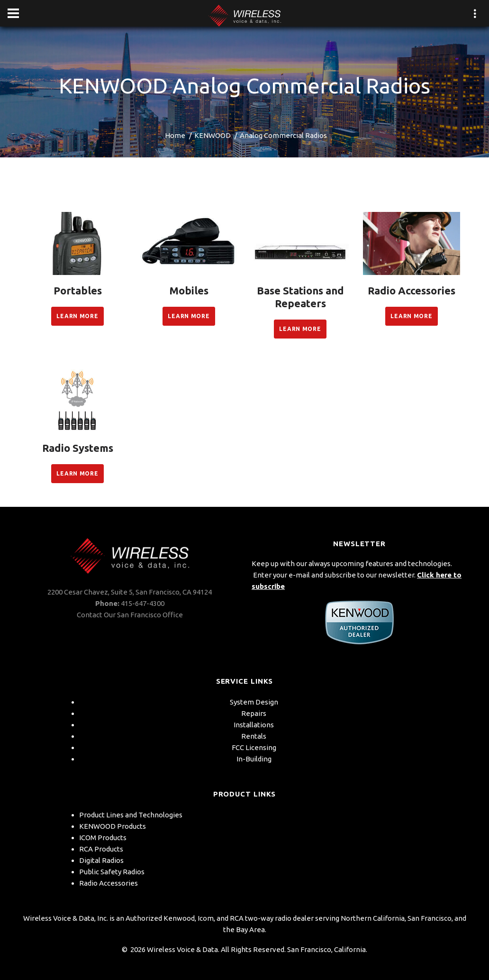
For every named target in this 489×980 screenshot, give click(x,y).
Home (175, 135)
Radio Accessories (412, 290)
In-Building (254, 759)
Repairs (254, 713)
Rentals (254, 736)
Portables (78, 290)
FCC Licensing (254, 747)
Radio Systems (78, 448)
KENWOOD (213, 135)
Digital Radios (101, 860)
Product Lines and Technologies (131, 815)
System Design (254, 702)
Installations (254, 725)
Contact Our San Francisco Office (130, 615)
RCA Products (101, 849)
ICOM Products (103, 838)
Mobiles (189, 290)
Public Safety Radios (112, 872)
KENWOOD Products (113, 826)
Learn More (77, 316)
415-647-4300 (143, 603)
